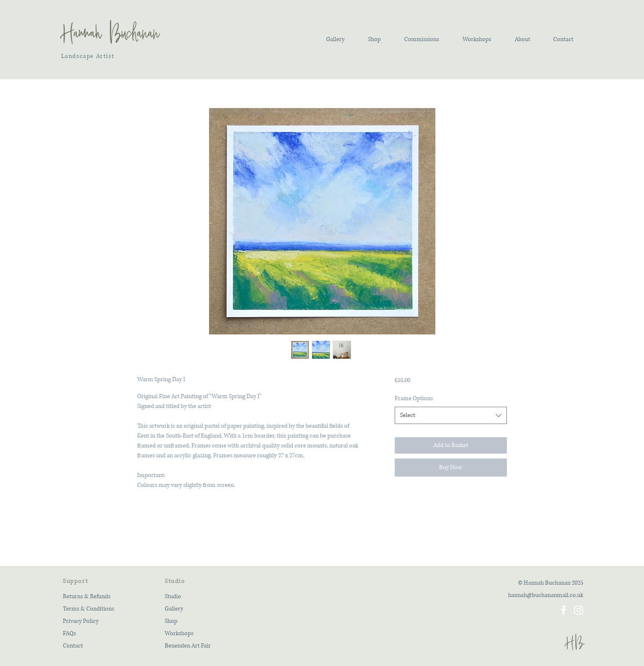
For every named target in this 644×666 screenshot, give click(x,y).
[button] (335, 39)
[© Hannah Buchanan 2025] (534, 583)
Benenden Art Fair (188, 646)
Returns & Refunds (87, 596)
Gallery (174, 609)
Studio (173, 596)
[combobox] (451, 415)
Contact (73, 646)
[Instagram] (579, 610)
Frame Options (414, 398)
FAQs (69, 633)
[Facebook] (563, 610)
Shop (171, 621)
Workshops (179, 633)
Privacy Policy (81, 621)
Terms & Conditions (89, 609)
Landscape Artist (87, 56)
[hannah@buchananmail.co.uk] (534, 595)
